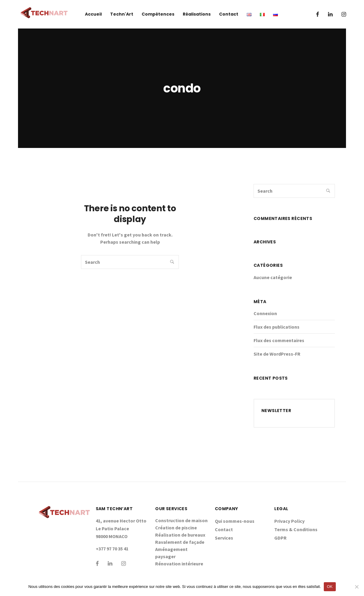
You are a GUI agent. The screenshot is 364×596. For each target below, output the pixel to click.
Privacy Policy (289, 521)
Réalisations (197, 14)
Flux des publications (277, 327)
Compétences (158, 14)
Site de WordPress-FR (277, 354)
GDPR (280, 538)
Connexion (265, 313)
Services (224, 538)
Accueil (93, 14)
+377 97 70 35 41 (112, 549)
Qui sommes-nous (235, 521)
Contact (229, 14)
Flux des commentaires (279, 340)
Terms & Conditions (296, 529)
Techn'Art (122, 14)
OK (330, 587)
